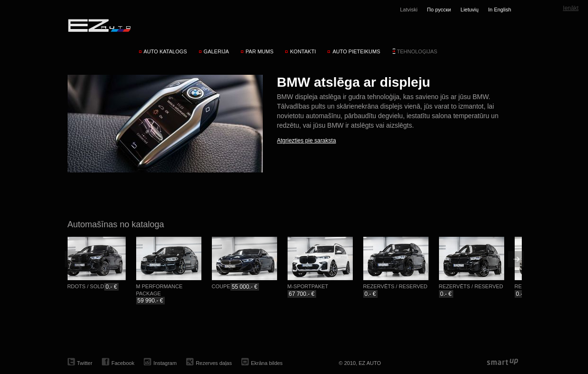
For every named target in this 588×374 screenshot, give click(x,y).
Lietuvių (469, 10)
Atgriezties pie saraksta (307, 141)
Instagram (165, 363)
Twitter (85, 363)
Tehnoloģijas (417, 51)
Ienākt (571, 8)
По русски (439, 10)
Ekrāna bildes (267, 363)
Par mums (259, 51)
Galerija (216, 51)
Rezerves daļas (214, 363)
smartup (503, 362)
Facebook (123, 363)
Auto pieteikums (356, 51)
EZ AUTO (99, 25)
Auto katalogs (165, 51)
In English (499, 10)
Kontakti (303, 51)
